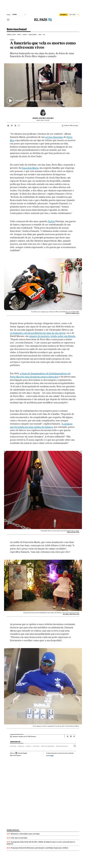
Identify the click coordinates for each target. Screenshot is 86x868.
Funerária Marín (30, 168)
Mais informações (16, 755)
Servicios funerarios (62, 746)
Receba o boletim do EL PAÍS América (24, 737)
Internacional (17, 29)
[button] (43, 85)
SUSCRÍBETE (64, 15)
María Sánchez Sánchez (43, 118)
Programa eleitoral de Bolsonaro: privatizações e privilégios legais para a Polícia (40, 848)
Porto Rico (36, 746)
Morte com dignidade (48, 746)
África (19, 35)
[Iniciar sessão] (74, 15)
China (40, 35)
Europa (25, 35)
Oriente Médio (32, 35)
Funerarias (13, 746)
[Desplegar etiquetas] (75, 746)
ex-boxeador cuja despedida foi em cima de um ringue (38, 333)
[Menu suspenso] (8, 20)
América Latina (11, 35)
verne (12, 40)
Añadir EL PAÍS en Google (71, 126)
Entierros (28, 746)
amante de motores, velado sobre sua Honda (52, 336)
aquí (52, 755)
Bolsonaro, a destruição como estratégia (25, 834)
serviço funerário (54, 137)
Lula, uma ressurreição (19, 838)
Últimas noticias (13, 830)
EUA (44, 35)
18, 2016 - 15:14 (43, 120)
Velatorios (21, 746)
